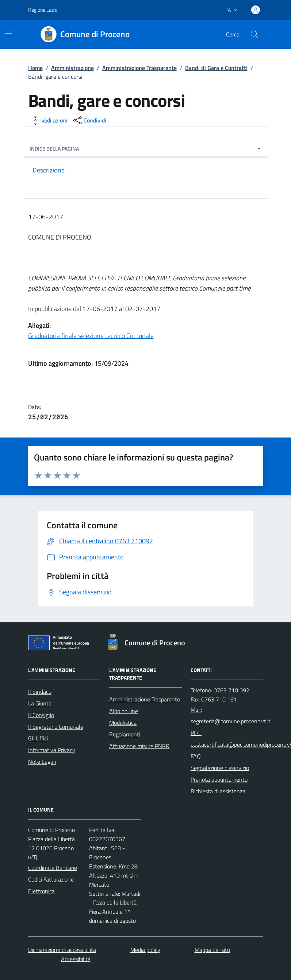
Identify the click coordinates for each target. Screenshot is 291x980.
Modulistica (123, 723)
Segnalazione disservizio (220, 768)
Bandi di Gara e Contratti (216, 68)
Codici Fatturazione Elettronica (51, 885)
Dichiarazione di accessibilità (62, 950)
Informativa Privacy (52, 750)
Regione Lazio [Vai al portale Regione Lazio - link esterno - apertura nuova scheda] (43, 10)
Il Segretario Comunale (56, 727)
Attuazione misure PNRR (139, 746)
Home (35, 68)
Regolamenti (125, 734)
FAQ (196, 756)
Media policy (145, 950)
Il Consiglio (41, 715)
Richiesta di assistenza (218, 791)
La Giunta (40, 703)
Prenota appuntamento (219, 779)
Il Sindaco (40, 692)
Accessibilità (76, 959)
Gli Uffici (38, 738)
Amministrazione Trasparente (139, 68)
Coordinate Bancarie (53, 868)
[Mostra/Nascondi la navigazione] (9, 34)
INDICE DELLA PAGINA (146, 149)
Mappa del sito (212, 950)
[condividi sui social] (89, 120)
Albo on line (124, 711)
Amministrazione (72, 68)
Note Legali (42, 762)
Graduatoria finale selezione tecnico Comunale (91, 336)
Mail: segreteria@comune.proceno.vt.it (231, 715)
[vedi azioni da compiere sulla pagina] (49, 120)
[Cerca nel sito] (254, 34)
